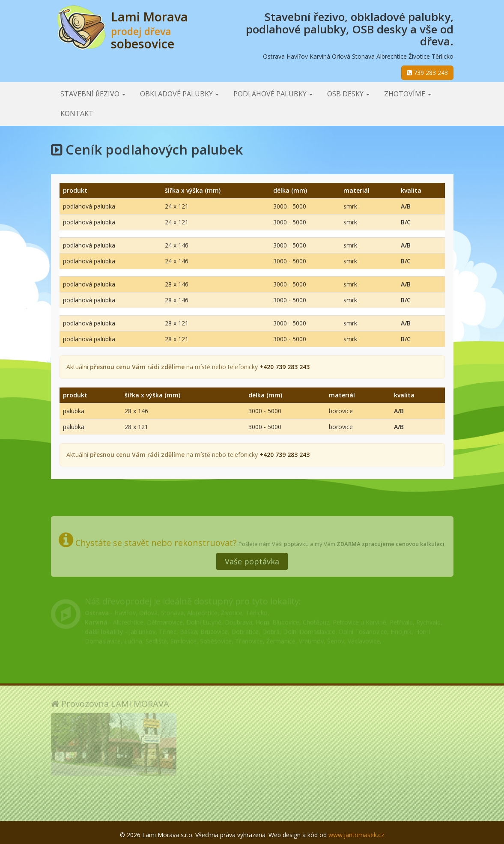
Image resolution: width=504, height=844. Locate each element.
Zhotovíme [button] (408, 94)
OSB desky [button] (348, 94)
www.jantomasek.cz (356, 835)
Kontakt (77, 113)
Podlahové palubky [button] (273, 94)
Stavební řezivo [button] (93, 94)
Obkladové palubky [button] (179, 94)
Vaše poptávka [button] (252, 557)
